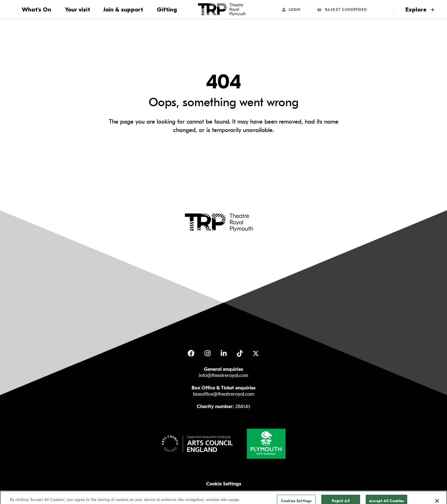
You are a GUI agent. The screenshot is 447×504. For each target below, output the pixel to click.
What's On (36, 10)
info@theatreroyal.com (223, 375)
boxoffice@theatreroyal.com (224, 394)
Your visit (77, 10)
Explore (420, 10)
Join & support (123, 10)
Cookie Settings (224, 484)
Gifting (167, 10)
